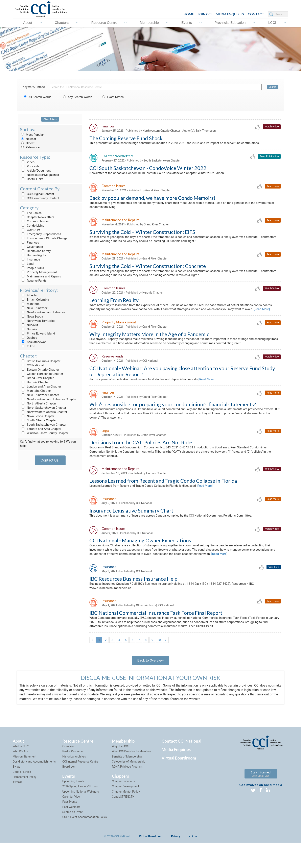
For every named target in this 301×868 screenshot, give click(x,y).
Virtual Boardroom (179, 783)
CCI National (32, 365)
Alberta (28, 295)
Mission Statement (25, 782)
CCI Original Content (37, 194)
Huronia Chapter (34, 382)
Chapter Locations (123, 806)
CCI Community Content (40, 198)
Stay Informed (261, 799)
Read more (272, 188)
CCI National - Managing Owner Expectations (140, 561)
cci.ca (193, 862)
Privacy (176, 862)
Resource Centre (104, 23)
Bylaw (16, 792)
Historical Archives (74, 782)
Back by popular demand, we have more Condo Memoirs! (152, 199)
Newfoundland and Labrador (42, 312)
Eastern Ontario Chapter (39, 370)
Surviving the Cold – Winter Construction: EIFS (142, 234)
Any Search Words (77, 97)
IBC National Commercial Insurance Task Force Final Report (156, 635)
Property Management (38, 272)
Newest (28, 139)
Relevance (30, 147)
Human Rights (33, 255)
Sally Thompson (206, 131)
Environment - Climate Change (44, 238)
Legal (27, 264)
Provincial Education (230, 23)
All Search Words (37, 97)
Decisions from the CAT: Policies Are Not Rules (141, 460)
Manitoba (30, 304)
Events (187, 23)
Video (27, 162)
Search (272, 87)
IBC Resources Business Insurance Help (133, 600)
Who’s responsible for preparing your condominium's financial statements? (173, 420)
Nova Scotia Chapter (37, 416)
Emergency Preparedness (41, 234)
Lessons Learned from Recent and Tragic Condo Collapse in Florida (163, 499)
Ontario (28, 329)
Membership (149, 23)
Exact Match (112, 97)
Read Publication (269, 157)
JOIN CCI (205, 14)
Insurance (30, 259)
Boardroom (69, 792)
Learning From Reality (114, 304)
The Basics (31, 213)
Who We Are (20, 776)
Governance (31, 247)
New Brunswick (34, 308)
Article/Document (35, 171)
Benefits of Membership (127, 782)
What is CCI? (21, 771)
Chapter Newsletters (37, 217)
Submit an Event (73, 837)
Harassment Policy (25, 802)
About (28, 23)
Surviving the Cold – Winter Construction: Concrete (148, 269)
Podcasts (30, 166)
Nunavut (29, 325)
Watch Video (271, 127)
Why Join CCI (120, 771)
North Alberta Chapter (38, 403)
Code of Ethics (22, 797)
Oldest (27, 143)
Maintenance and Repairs (40, 276)
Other (140, 627)
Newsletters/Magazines (39, 175)
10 (159, 663)
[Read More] (98, 319)
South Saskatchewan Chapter (43, 425)
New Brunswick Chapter (39, 395)
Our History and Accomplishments (34, 787)
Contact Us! (50, 460)
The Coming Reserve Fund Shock (126, 138)
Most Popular (32, 135)
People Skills (32, 268)
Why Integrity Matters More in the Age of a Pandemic (149, 344)
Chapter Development (125, 812)
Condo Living (32, 226)
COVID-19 (30, 230)
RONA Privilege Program (127, 792)
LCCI (272, 23)
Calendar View (71, 822)
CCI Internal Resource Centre (80, 787)
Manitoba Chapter (35, 391)
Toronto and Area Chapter (41, 429)
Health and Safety (35, 251)
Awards (17, 807)
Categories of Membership (129, 787)
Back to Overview (150, 684)
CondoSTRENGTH (123, 822)
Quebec (29, 338)
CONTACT (256, 14)
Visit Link (273, 588)
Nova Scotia (31, 317)
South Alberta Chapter (38, 420)
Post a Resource (73, 776)
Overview (68, 771)
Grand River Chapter (37, 378)
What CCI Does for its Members (132, 776)
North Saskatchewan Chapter (43, 408)
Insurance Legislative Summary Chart (131, 530)
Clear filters (50, 119)
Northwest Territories (38, 321)
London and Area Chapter (40, 387)
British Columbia (34, 300)
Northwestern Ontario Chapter (44, 412)
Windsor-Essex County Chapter (44, 433)
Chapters (62, 23)
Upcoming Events (73, 806)
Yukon (28, 346)
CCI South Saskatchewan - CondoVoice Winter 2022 (148, 169)
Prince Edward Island (38, 333)
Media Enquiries (230, 14)
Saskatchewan (33, 342)
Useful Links (32, 179)
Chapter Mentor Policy (126, 817)
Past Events (70, 827)
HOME (189, 14)
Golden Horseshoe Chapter (41, 374)
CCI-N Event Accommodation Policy (85, 842)
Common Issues (34, 221)
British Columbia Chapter (40, 361)
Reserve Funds (33, 281)
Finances (29, 243)
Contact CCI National (181, 766)
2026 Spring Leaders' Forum (80, 812)
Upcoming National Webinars (81, 817)
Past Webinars (71, 832)
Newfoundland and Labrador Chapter (48, 399)
